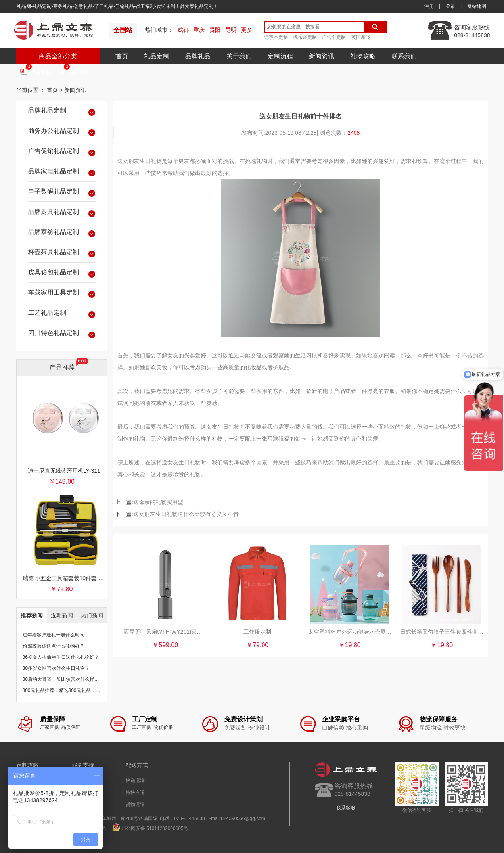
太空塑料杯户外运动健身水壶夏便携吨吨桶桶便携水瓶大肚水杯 (350, 632)
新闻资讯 (322, 56)
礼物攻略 (363, 56)
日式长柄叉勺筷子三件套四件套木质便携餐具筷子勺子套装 (442, 632)
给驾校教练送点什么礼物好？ (54, 646)
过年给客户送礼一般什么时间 (54, 635)
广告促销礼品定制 (62, 152)
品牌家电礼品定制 (62, 173)
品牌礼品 (198, 56)
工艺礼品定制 (62, 314)
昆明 (231, 30)
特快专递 (135, 792)
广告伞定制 (334, 37)
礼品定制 (157, 56)
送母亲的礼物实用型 (158, 502)
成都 (183, 30)
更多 (247, 30)
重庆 (199, 30)
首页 (122, 56)
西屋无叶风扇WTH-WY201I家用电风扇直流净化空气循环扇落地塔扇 (165, 632)
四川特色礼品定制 (62, 334)
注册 (429, 6)
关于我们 (239, 56)
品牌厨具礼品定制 (62, 213)
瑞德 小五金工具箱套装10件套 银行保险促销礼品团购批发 (64, 578)
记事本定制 (276, 37)
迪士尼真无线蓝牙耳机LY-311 (64, 471)
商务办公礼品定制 (62, 132)
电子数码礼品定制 (62, 193)
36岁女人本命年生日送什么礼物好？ (61, 657)
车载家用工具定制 (62, 294)
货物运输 (135, 804)
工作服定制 (257, 632)
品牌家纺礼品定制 (62, 233)
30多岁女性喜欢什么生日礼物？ (56, 668)
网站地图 (477, 6)
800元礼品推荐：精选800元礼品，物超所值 (69, 690)
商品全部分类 (58, 56)
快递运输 (135, 780)
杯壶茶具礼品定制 (62, 253)
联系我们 (404, 56)
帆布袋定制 (305, 37)
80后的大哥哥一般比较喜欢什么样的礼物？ (68, 679)
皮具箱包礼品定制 (62, 274)
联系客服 (346, 808)
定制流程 (280, 56)
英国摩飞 (361, 37)
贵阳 (215, 30)
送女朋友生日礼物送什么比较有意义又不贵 (186, 514)
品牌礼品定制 (62, 112)
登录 (450, 6)
